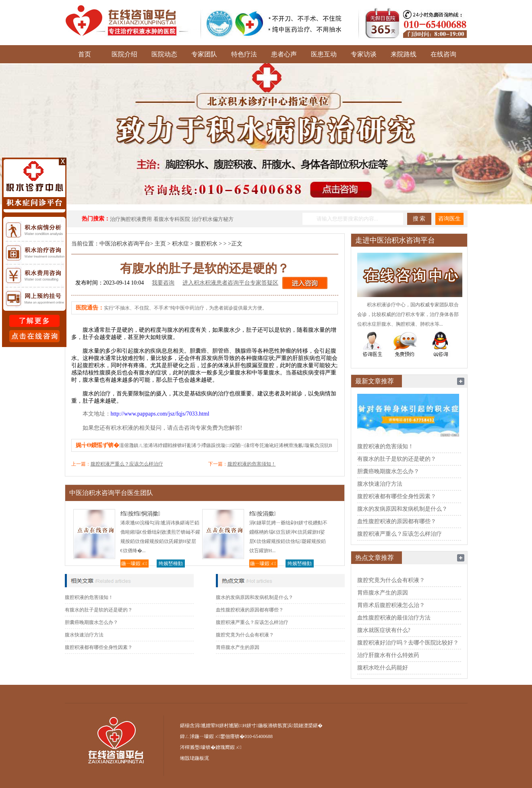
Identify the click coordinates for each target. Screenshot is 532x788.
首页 (85, 54)
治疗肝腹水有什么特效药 (388, 655)
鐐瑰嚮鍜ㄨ (228, 747)
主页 (160, 244)
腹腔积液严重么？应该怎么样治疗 (127, 464)
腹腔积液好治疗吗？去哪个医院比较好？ (408, 643)
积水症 (180, 244)
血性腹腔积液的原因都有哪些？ (250, 610)
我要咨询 (163, 283)
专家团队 (204, 54)
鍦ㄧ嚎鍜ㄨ (134, 563)
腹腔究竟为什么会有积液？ (245, 635)
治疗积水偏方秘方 (213, 219)
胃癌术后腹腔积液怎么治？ (391, 605)
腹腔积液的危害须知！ (252, 464)
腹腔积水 (206, 244)
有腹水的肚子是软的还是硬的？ (99, 610)
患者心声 (284, 54)
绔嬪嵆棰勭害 (171, 564)
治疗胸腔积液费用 (131, 219)
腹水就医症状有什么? (384, 630)
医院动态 (164, 54)
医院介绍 (124, 54)
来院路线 (404, 54)
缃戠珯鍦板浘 (195, 758)
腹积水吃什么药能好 (383, 668)
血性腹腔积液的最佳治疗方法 (394, 618)
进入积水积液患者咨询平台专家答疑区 (230, 283)
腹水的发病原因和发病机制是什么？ (255, 597)
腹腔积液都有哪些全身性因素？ (99, 647)
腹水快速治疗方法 (84, 635)
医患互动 (324, 54)
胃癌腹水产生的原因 (238, 647)
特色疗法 (244, 54)
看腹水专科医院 (172, 219)
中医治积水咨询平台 (125, 244)
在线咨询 (443, 54)
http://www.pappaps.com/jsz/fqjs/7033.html (160, 414)
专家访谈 (364, 54)
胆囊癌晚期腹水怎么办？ (91, 622)
